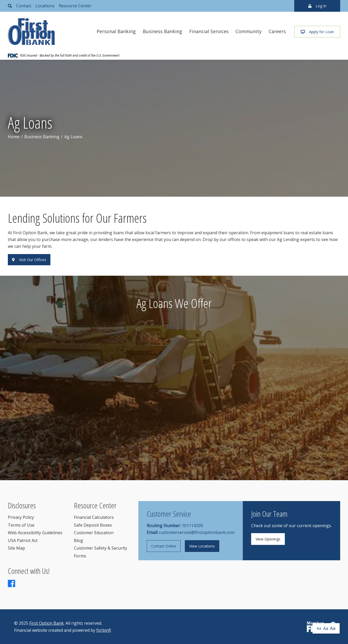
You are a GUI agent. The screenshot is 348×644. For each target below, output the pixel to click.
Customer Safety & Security (101, 548)
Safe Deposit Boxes (93, 525)
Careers (277, 31)
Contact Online (164, 546)
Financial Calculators (94, 517)
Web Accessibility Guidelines (35, 533)
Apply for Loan (317, 32)
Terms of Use (21, 525)
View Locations (202, 546)
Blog (78, 540)
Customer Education (94, 533)
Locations (45, 6)
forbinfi (104, 630)
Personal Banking (116, 31)
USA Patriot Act (23, 540)
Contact (24, 6)
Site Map (16, 548)
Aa (319, 628)
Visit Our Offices (29, 260)
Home (14, 137)
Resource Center (75, 6)
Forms (80, 556)
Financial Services (209, 31)
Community (249, 31)
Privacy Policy (21, 517)
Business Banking (163, 31)
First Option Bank (46, 623)
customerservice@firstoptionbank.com (197, 532)
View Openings (268, 539)
